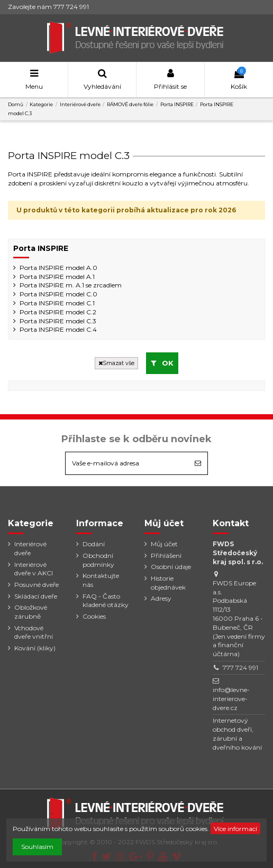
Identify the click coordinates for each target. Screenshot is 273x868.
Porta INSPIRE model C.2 (58, 312)
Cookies (94, 616)
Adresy (161, 598)
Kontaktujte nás (101, 580)
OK (162, 363)
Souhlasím (37, 847)
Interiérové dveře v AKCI (34, 569)
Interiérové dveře (30, 548)
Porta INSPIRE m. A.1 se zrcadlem (71, 285)
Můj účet (164, 544)
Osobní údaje (171, 567)
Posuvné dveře (37, 585)
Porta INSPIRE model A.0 (58, 268)
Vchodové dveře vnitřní (34, 632)
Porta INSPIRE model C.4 (58, 329)
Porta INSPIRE (41, 248)
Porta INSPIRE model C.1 (57, 303)
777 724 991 (240, 668)
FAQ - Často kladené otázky (106, 601)
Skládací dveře (36, 596)
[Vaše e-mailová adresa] (127, 463)
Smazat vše (116, 363)
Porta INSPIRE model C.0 (58, 294)
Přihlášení (166, 556)
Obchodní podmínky (98, 560)
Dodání (94, 544)
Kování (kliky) (35, 648)
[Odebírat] (198, 463)
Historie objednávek (168, 583)
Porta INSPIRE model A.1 (57, 277)
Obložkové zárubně (31, 612)
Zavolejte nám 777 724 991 (48, 7)
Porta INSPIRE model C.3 (58, 321)
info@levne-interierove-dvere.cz (231, 699)
